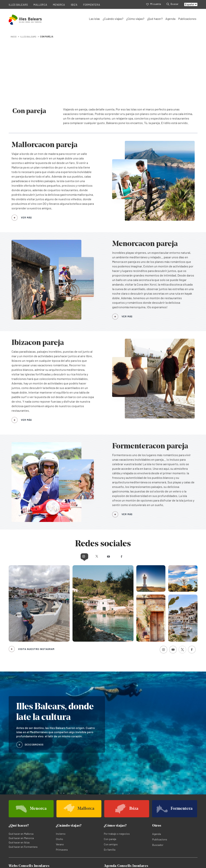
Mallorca (13, 806)
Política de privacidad (21, 865)
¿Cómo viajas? (135, 19)
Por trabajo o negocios (117, 766)
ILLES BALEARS (18, 5)
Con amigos (111, 776)
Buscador (158, 777)
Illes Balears (28, 36)
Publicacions (160, 771)
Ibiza (11, 810)
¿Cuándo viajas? (113, 19)
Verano (60, 776)
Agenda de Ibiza (113, 810)
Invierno (61, 766)
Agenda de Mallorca (115, 806)
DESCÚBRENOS (34, 676)
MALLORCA (40, 5)
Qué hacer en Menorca (21, 770)
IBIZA (74, 5)
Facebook (136, 488)
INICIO (14, 36)
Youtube (110, 488)
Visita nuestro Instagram (36, 581)
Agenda (170, 19)
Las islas (94, 19)
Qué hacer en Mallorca (21, 766)
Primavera (62, 781)
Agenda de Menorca (162, 806)
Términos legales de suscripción (97, 865)
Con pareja (110, 771)
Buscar (172, 4)
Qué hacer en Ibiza (19, 774)
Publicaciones (187, 19)
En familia (110, 781)
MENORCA (59, 5)
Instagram (70, 488)
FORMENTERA (92, 5)
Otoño (59, 771)
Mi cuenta (154, 4)
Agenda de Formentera (164, 810)
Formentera (62, 810)
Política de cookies (48, 865)
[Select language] (191, 4)
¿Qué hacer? (155, 19)
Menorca (60, 806)
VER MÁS (26, 149)
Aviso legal (69, 865)
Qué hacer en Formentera (23, 779)
